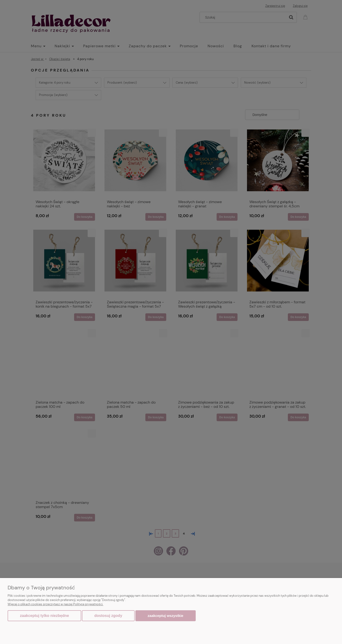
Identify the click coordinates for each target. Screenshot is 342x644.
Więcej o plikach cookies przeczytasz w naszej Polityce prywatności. (55, 604)
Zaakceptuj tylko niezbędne (44, 616)
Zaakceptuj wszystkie (166, 616)
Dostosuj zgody (108, 616)
